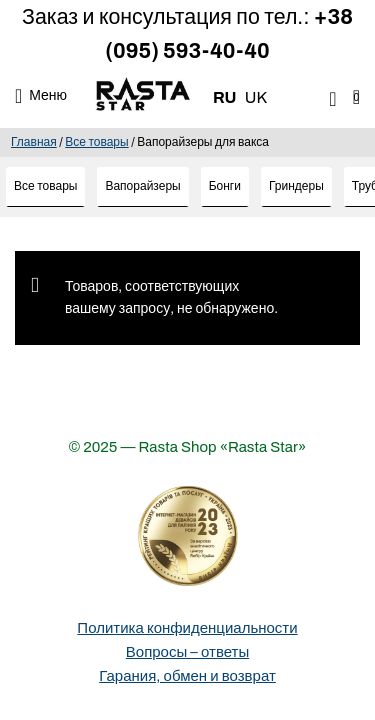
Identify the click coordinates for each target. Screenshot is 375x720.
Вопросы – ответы (187, 652)
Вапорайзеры (142, 186)
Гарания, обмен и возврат (187, 676)
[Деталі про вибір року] (188, 536)
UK (256, 97)
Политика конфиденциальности (187, 628)
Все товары (96, 142)
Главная (34, 142)
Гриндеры (296, 186)
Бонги (225, 186)
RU (225, 97)
